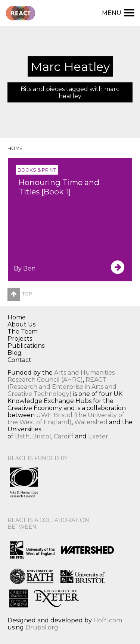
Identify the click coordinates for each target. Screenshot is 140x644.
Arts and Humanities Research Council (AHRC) (61, 376)
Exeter (98, 436)
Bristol (42, 436)
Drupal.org (42, 627)
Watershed (91, 422)
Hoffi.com (108, 620)
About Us (21, 324)
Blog (15, 353)
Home (15, 148)
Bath (22, 436)
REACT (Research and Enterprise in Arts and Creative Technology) (62, 387)
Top (20, 294)
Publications (26, 346)
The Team (23, 332)
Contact (19, 360)
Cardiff (64, 436)
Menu (118, 13)
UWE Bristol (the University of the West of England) (66, 419)
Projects (20, 339)
